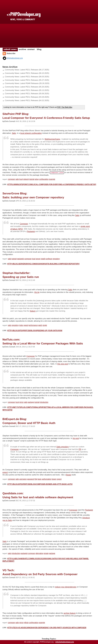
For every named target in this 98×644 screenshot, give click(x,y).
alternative (39, 553)
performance (33, 325)
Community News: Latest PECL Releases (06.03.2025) (27, 77)
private (46, 553)
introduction (44, 402)
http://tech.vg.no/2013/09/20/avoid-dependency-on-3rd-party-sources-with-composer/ (47, 628)
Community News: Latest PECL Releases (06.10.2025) (27, 73)
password (31, 479)
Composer (24, 224)
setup (37, 179)
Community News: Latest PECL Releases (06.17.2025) (27, 70)
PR (80, 449)
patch (40, 325)
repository (56, 259)
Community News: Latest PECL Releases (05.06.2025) (27, 94)
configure (49, 259)
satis (17, 179)
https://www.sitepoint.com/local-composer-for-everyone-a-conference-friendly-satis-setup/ (52, 184)
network (26, 179)
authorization (47, 479)
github (26, 623)
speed (26, 325)
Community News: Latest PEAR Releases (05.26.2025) (27, 83)
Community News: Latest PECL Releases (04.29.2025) (27, 97)
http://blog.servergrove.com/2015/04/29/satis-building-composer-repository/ (43, 264)
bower (54, 479)
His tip (37, 292)
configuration (44, 179)
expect (5, 472)
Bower (69, 475)
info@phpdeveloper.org (65, 642)
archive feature (70, 613)
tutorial (32, 179)
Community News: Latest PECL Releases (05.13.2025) (27, 90)
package (31, 402)
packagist (20, 259)
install (43, 259)
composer (12, 179)
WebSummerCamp (52, 139)
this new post (63, 364)
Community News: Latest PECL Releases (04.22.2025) (27, 100)
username (23, 479)
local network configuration (31, 133)
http (36, 479)
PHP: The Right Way (65, 107)
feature (33, 311)
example (52, 179)
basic (40, 479)
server (38, 259)
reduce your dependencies (66, 587)
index (21, 325)
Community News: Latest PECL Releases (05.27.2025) (27, 80)
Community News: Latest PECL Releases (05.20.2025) (27, 87)
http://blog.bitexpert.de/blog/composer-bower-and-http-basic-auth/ (40, 484)
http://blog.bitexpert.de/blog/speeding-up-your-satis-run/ (35, 331)
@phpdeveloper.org (13, 58)
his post (76, 438)
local (21, 179)
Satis (14, 133)
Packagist (31, 231)
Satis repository (63, 447)
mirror (21, 402)
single (45, 325)
